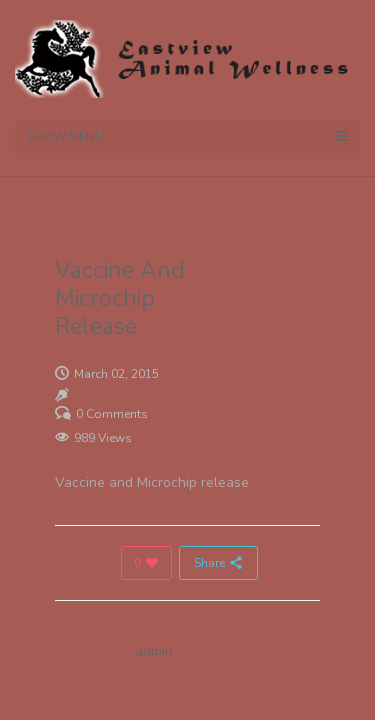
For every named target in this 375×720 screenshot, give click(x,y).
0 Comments (112, 414)
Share (218, 563)
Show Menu (187, 137)
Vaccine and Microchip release (152, 482)
